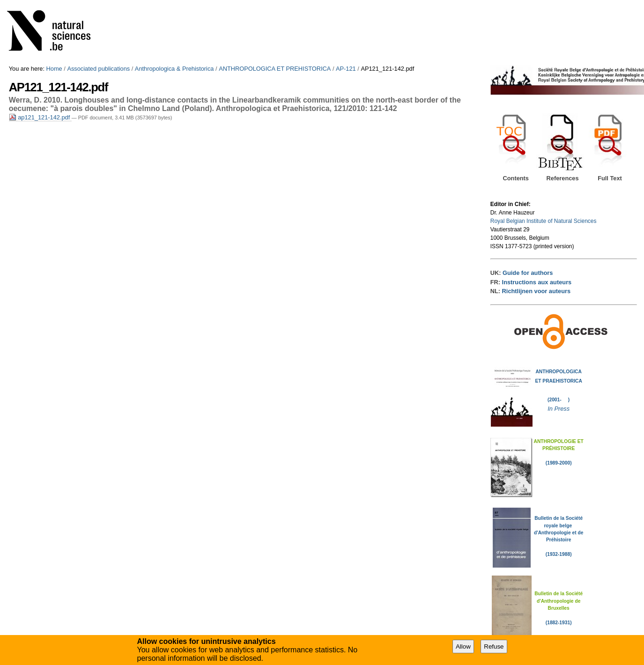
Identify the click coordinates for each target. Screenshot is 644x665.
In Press (559, 409)
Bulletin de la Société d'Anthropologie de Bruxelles (559, 601)
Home (54, 69)
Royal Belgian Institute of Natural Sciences (544, 221)
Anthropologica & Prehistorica (174, 69)
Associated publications (98, 69)
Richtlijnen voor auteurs (536, 291)
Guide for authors (528, 273)
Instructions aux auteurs (537, 282)
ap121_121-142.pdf (40, 117)
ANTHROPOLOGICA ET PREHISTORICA (275, 69)
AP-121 (346, 69)
